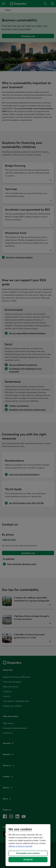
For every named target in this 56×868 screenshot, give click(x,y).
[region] (28, 845)
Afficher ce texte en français (20, 846)
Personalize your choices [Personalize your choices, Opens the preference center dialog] (28, 853)
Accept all (28, 860)
